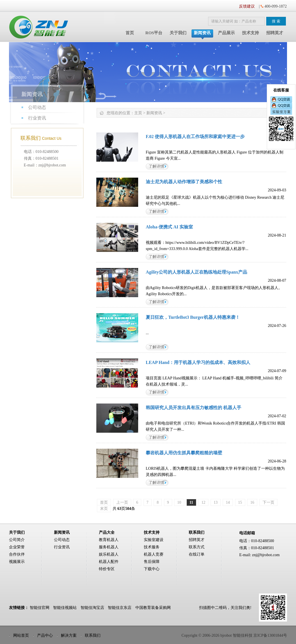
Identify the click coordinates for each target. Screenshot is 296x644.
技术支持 (251, 33)
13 (216, 502)
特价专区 (107, 569)
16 (252, 502)
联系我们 (93, 635)
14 (228, 502)
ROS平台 (154, 33)
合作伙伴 (17, 554)
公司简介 (17, 540)
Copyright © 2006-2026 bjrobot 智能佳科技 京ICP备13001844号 (234, 635)
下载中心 (152, 569)
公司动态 (37, 107)
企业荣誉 (17, 547)
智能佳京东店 (120, 608)
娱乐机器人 (109, 554)
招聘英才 (275, 33)
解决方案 (69, 635)
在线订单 (197, 554)
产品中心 (45, 635)
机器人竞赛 (154, 554)
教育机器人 (109, 540)
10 (179, 502)
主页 (138, 113)
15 (240, 502)
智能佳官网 (40, 608)
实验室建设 (154, 540)
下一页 (268, 502)
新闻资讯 (202, 33)
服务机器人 (109, 547)
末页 (104, 509)
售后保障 (152, 562)
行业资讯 (37, 118)
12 (203, 502)
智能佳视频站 (65, 608)
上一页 (122, 502)
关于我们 (178, 33)
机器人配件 (109, 562)
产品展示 (226, 33)
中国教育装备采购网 (153, 608)
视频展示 (17, 562)
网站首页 (21, 635)
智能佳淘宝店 (92, 608)
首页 (130, 33)
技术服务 (152, 547)
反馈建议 (247, 6)
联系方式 (197, 547)
